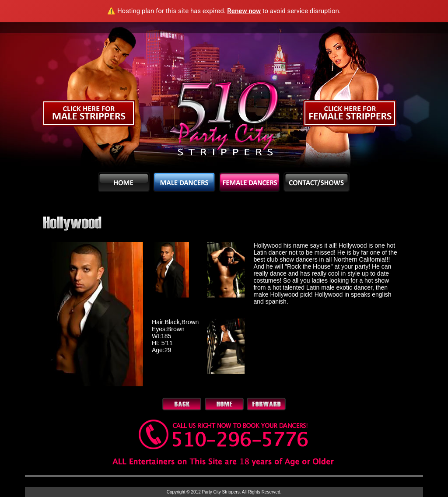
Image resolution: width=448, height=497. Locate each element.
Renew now (244, 11)
